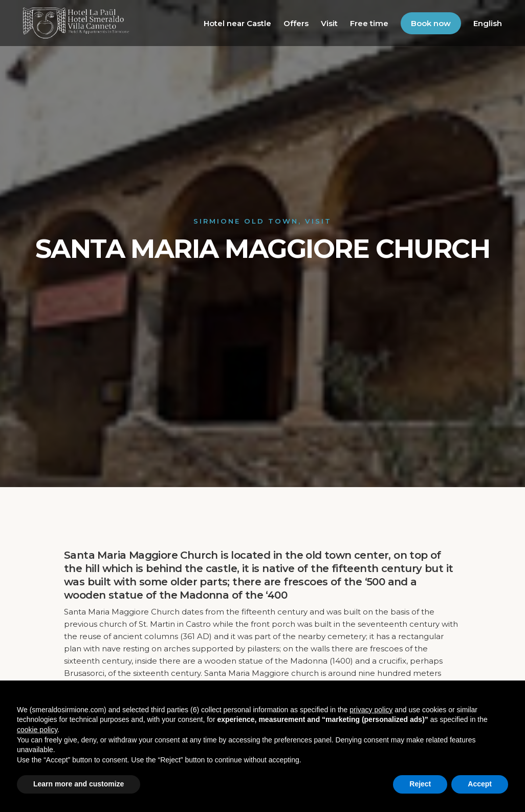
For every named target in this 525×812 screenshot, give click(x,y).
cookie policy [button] (37, 730)
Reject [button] (420, 784)
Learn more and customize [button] (79, 784)
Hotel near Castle (237, 23)
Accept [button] (480, 784)
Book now (431, 23)
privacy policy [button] (371, 710)
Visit (329, 23)
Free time (369, 23)
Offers (296, 23)
